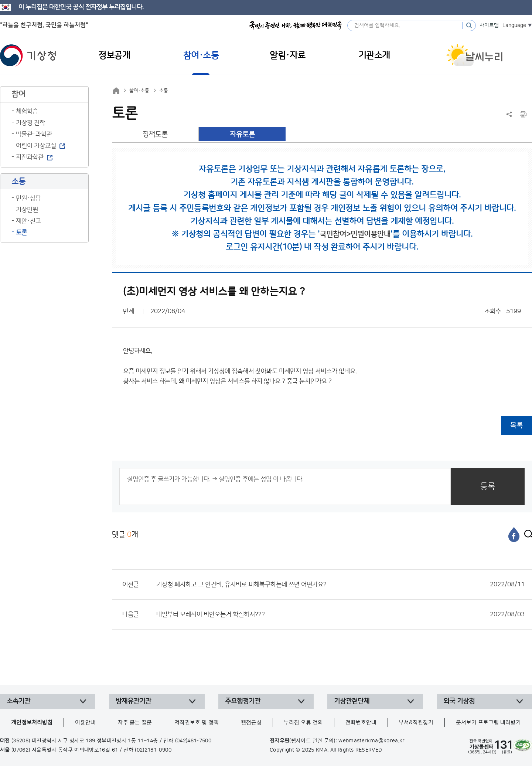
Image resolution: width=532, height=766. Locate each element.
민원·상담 (28, 198)
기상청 (28, 55)
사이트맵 (489, 26)
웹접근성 (251, 723)
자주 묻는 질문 (135, 723)
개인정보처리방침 (32, 723)
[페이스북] (514, 535)
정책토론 (155, 134)
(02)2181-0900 (153, 750)
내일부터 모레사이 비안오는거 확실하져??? (340, 614)
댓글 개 (125, 534)
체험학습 (27, 111)
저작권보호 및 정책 (197, 723)
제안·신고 (28, 221)
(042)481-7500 (193, 741)
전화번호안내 (361, 723)
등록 (488, 486)
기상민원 (27, 210)
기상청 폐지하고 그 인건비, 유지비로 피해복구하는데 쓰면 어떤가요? (340, 584)
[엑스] (526, 535)
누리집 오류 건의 (303, 723)
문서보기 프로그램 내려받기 (488, 723)
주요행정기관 (243, 701)
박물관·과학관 (34, 134)
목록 (516, 425)
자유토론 (242, 134)
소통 (164, 91)
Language (514, 26)
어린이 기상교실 (36, 146)
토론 (21, 233)
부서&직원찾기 (416, 723)
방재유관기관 (133, 701)
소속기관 (18, 701)
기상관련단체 (352, 701)
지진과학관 (30, 157)
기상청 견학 (30, 123)
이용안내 (85, 723)
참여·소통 (139, 91)
